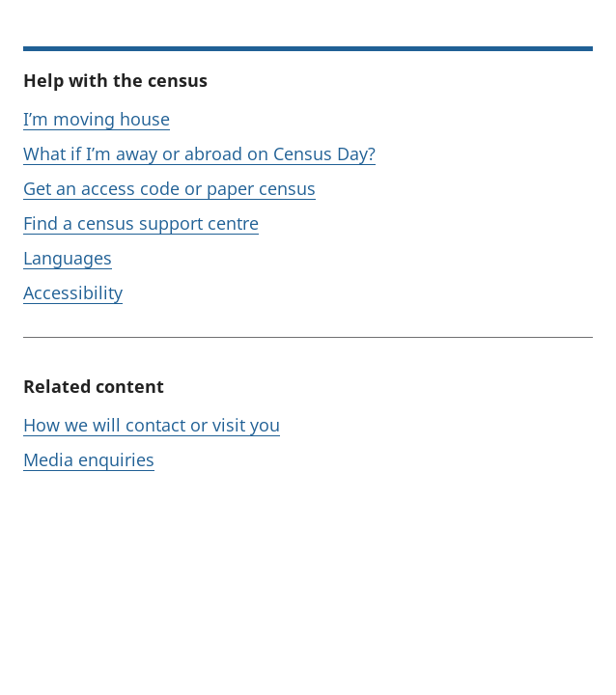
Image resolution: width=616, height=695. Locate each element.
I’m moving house (97, 119)
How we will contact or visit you (152, 425)
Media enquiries (89, 459)
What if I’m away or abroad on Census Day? (199, 153)
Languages (68, 258)
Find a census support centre (141, 223)
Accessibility (73, 292)
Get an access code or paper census (169, 188)
